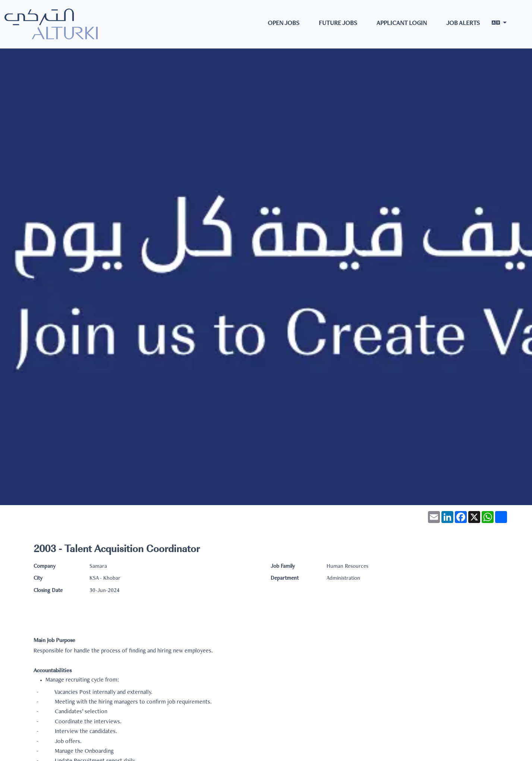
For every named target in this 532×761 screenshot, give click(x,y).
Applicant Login (402, 24)
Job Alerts (463, 24)
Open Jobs (284, 24)
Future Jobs (338, 24)
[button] (499, 24)
